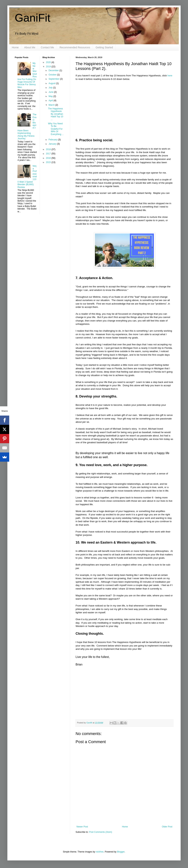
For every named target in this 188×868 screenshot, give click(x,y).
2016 (49, 158)
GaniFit (33, 18)
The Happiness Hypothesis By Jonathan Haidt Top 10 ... (55, 114)
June (51, 92)
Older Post (167, 827)
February (53, 140)
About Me (30, 47)
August (52, 83)
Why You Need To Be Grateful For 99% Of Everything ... (56, 129)
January (53, 144)
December (54, 70)
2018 (49, 149)
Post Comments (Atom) (101, 832)
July (51, 88)
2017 (49, 154)
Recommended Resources (75, 47)
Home (15, 47)
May (51, 96)
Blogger (121, 852)
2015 (49, 162)
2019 (49, 67)
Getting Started (104, 47)
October (53, 75)
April (51, 101)
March (52, 105)
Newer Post (82, 827)
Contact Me (47, 47)
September (54, 79)
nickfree (100, 852)
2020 (49, 62)
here (170, 76)
